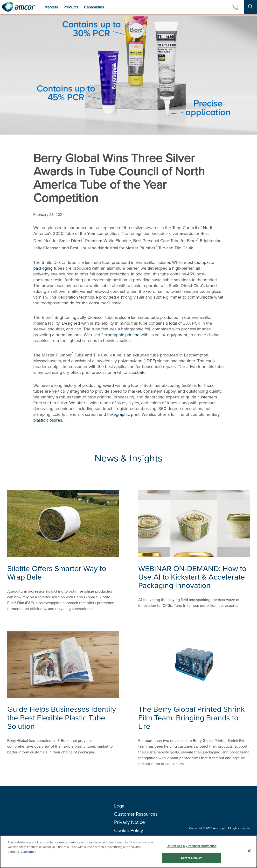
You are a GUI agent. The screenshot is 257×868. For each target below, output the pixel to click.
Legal (120, 806)
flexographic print (123, 414)
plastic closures (48, 420)
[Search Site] (250, 7)
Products (71, 7)
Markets (51, 7)
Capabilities (94, 7)
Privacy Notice (129, 822)
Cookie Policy (129, 830)
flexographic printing (120, 335)
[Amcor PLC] (18, 7)
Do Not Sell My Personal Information (191, 846)
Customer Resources (136, 814)
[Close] (249, 851)
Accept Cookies (192, 858)
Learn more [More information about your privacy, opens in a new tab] (28, 852)
